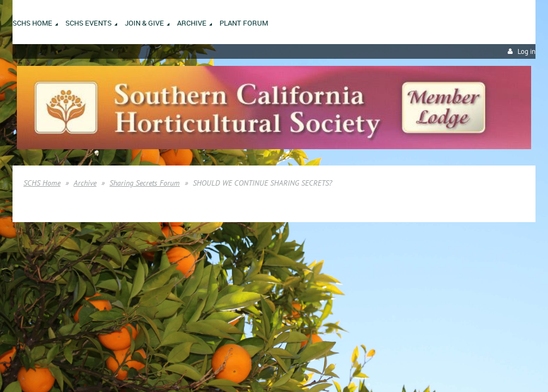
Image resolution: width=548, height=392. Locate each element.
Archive (85, 183)
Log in (526, 51)
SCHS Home (42, 183)
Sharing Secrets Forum (145, 183)
